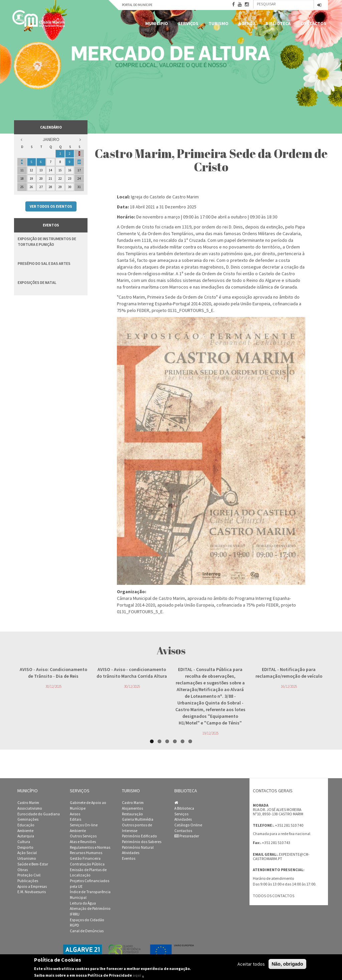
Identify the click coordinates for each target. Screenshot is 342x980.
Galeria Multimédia (138, 819)
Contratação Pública (87, 864)
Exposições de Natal (37, 282)
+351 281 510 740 (289, 825)
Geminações (28, 819)
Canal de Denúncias (87, 931)
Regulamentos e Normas (90, 847)
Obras (23, 870)
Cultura (24, 842)
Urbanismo (27, 858)
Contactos (313, 23)
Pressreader (187, 836)
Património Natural (138, 847)
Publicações (28, 881)
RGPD (74, 925)
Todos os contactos (274, 896)
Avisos (75, 814)
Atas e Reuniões (83, 842)
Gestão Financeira (85, 858)
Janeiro (51, 139)
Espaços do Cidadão (87, 920)
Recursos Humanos (86, 853)
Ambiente (25, 831)
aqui (137, 975)
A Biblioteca (184, 808)
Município (157, 23)
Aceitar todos (251, 964)
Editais (75, 819)
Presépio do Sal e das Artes (44, 263)
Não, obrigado (287, 964)
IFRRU (75, 914)
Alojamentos (132, 808)
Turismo (218, 23)
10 (79, 162)
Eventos (129, 858)
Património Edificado (139, 836)
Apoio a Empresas (32, 886)
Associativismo (30, 808)
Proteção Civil (29, 875)
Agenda (247, 23)
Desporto (25, 847)
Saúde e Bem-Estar (33, 864)
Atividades (131, 853)
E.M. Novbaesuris (32, 892)
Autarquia (26, 836)
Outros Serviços (83, 836)
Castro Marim (28, 803)
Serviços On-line (84, 825)
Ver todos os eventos (51, 206)
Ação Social (27, 853)
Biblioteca (278, 23)
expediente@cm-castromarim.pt (281, 857)
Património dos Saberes (142, 842)
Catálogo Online (188, 825)
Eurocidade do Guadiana (39, 814)
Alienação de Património (90, 909)
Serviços (188, 23)
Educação (26, 825)
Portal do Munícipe (137, 5)
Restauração (132, 814)
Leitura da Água (83, 903)
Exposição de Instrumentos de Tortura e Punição (47, 241)
